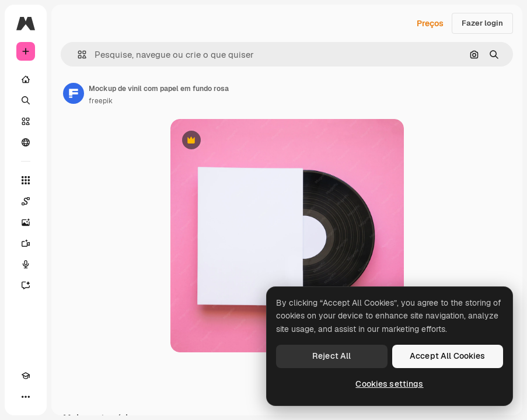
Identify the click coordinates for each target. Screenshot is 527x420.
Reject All (331, 356)
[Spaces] (26, 201)
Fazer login (482, 23)
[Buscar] (26, 100)
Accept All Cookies (448, 356)
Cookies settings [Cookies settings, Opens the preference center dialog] (389, 384)
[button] (77, 55)
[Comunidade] (26, 142)
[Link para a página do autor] (74, 93)
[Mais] (26, 397)
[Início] (26, 79)
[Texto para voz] (26, 264)
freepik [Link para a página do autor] (101, 101)
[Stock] (26, 121)
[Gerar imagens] (26, 222)
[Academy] (26, 376)
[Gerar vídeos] (26, 243)
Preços (430, 23)
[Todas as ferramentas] (26, 180)
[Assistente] (26, 285)
